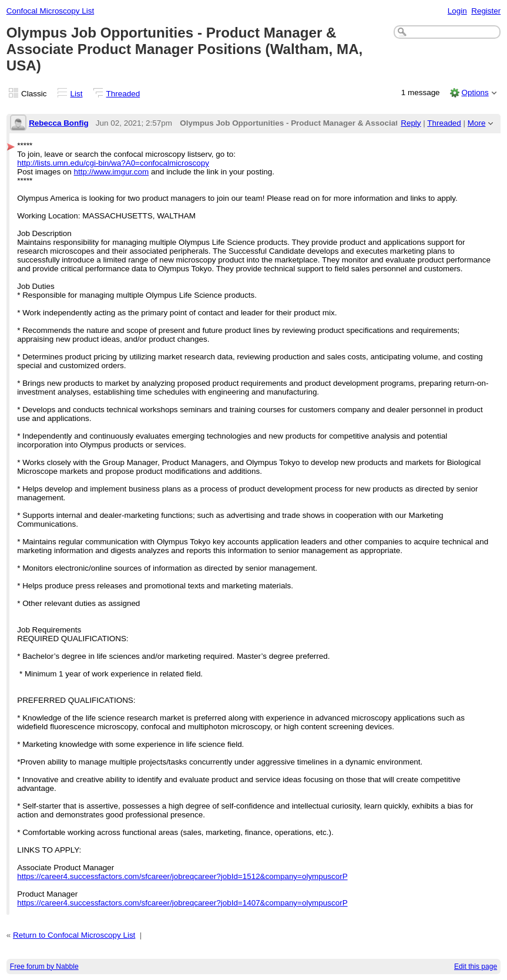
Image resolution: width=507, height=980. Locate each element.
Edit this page (476, 966)
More (477, 123)
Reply (411, 123)
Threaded (123, 94)
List (77, 94)
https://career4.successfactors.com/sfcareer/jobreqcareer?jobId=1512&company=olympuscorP (182, 876)
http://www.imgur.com (112, 172)
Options (475, 92)
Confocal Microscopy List (50, 11)
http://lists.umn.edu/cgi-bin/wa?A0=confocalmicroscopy (113, 163)
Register (486, 11)
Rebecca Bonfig (59, 123)
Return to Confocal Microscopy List (74, 935)
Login (457, 11)
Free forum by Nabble (44, 966)
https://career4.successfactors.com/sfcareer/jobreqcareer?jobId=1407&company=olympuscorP (182, 903)
